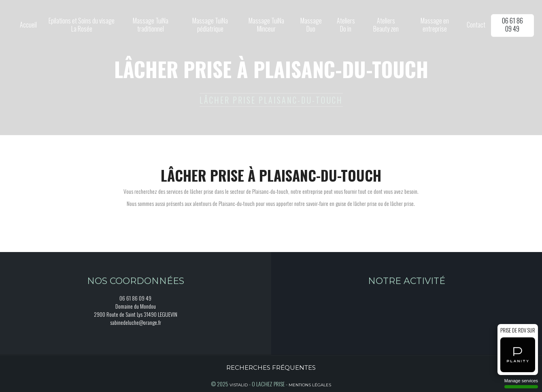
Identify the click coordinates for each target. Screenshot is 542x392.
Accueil (28, 25)
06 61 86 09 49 (512, 25)
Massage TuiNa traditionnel (151, 25)
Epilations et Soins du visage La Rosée (82, 25)
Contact (476, 25)
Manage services (521, 383)
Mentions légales (310, 385)
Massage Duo (311, 25)
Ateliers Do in (346, 25)
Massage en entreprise (435, 25)
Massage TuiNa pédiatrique (210, 25)
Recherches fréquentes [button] (271, 368)
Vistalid (239, 385)
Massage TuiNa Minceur (266, 25)
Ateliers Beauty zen (386, 25)
